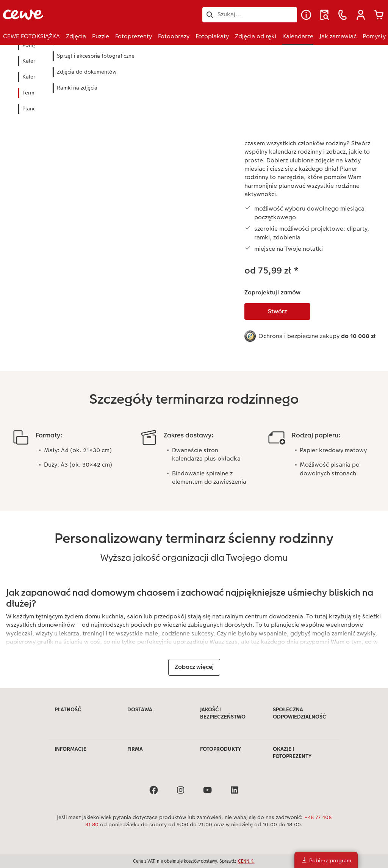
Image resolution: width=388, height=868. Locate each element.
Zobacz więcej (194, 667)
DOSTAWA (140, 709)
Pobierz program (326, 860)
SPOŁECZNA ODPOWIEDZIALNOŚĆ (300, 713)
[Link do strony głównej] (77, 15)
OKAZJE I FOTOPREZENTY (292, 753)
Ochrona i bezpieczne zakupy (317, 336)
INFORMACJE (70, 749)
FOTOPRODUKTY (221, 749)
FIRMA (135, 749)
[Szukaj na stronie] (250, 14)
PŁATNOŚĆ (68, 709)
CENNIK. (246, 861)
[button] (361, 15)
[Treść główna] (194, 371)
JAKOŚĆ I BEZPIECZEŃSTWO (223, 713)
